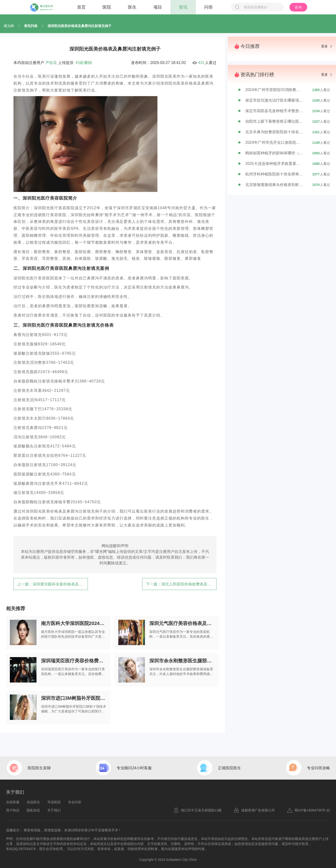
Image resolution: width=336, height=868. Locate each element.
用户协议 (13, 810)
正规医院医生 (229, 768)
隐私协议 (33, 810)
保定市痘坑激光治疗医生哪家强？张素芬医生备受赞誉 (274, 100)
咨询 (298, 7)
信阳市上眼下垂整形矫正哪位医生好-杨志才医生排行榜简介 (274, 121)
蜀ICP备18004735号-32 (308, 810)
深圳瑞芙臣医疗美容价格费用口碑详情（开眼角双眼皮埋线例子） (74, 661)
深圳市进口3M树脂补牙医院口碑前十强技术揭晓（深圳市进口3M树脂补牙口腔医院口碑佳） (74, 698)
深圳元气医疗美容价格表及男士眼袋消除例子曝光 (182, 623)
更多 (324, 46)
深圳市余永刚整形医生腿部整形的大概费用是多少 (182, 661)
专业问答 (75, 802)
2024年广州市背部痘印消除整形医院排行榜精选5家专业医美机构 (274, 90)
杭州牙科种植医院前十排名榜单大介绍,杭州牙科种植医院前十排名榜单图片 (274, 174)
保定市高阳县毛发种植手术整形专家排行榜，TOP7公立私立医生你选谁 (274, 111)
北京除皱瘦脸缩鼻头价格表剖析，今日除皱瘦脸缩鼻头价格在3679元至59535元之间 (274, 185)
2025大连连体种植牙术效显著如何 (274, 164)
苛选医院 (54, 802)
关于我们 (54, 810)
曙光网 (9, 26)
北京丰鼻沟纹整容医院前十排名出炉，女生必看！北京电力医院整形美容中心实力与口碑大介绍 (274, 132)
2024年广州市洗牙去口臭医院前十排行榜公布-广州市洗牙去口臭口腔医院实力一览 (274, 142)
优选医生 (33, 802)
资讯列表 (31, 26)
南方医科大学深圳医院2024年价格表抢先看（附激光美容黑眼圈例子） (74, 623)
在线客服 (13, 802)
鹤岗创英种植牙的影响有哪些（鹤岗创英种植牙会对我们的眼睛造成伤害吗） (274, 153)
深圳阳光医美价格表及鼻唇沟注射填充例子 (79, 26)
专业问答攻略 (318, 768)
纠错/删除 (84, 63)
